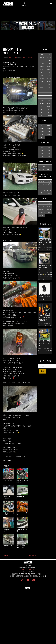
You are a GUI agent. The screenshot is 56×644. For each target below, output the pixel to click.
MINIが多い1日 (7, 555)
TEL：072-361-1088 (28, 569)
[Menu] (51, 4)
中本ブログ (30, 57)
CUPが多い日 (33, 555)
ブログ (25, 57)
